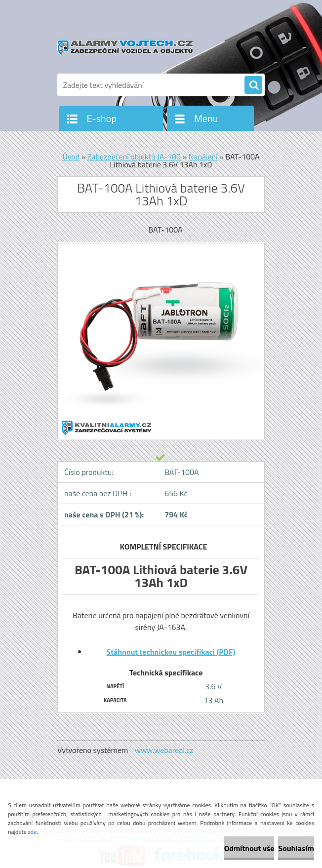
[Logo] (125, 48)
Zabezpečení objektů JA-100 (134, 157)
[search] (253, 85)
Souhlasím (296, 848)
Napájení (203, 157)
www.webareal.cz (164, 750)
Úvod (71, 157)
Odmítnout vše (249, 848)
